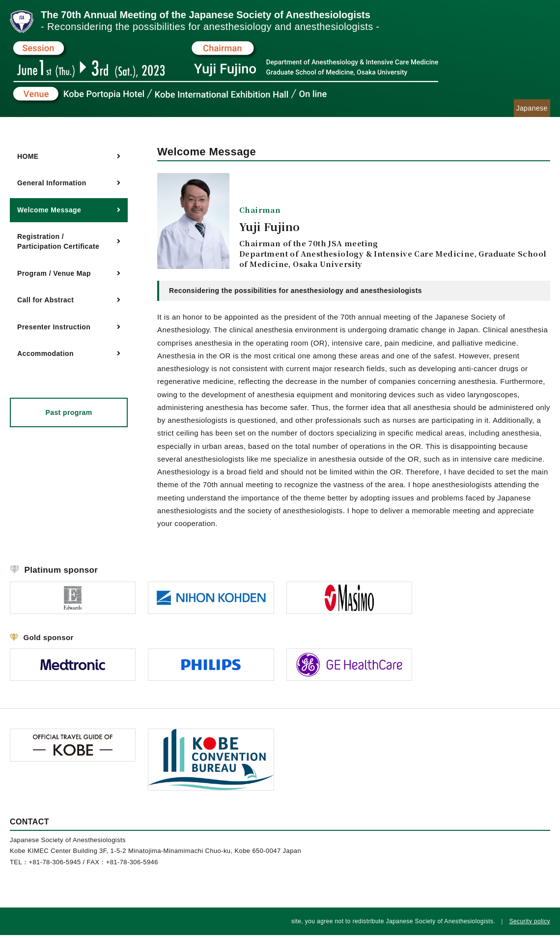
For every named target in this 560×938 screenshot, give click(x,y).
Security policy (530, 924)
